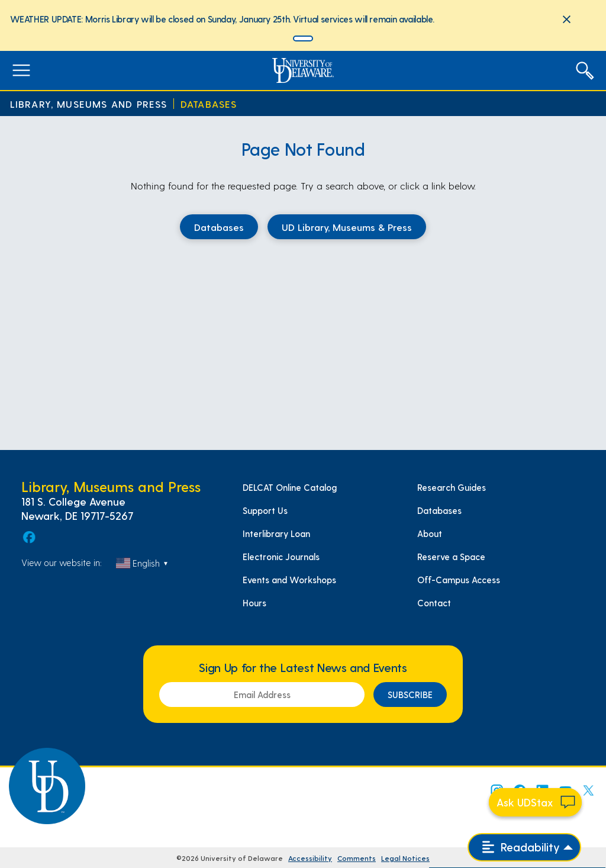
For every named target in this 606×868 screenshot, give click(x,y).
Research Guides (452, 487)
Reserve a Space (451, 557)
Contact (434, 603)
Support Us (265, 510)
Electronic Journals (281, 557)
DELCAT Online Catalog (290, 487)
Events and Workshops (289, 580)
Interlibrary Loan (276, 533)
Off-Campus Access (459, 580)
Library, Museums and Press (89, 104)
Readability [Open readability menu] (521, 847)
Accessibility (310, 858)
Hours (254, 603)
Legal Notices (405, 858)
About (430, 533)
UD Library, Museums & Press (347, 227)
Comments (357, 858)
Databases (209, 104)
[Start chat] (536, 802)
